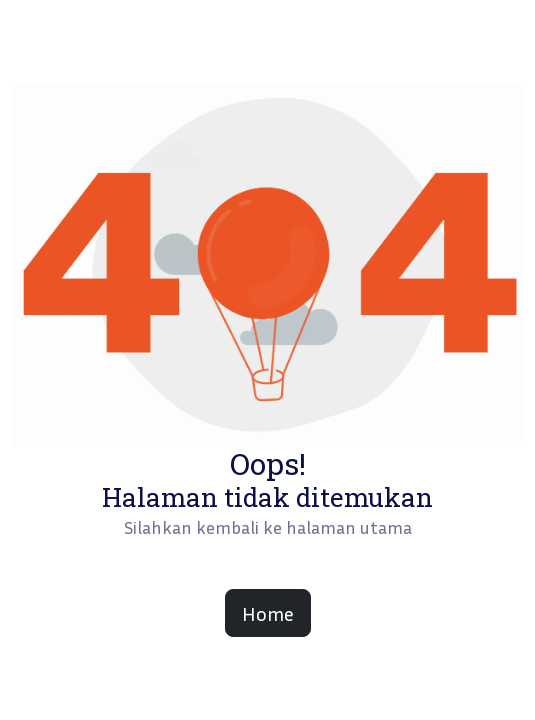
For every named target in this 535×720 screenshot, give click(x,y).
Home (268, 613)
